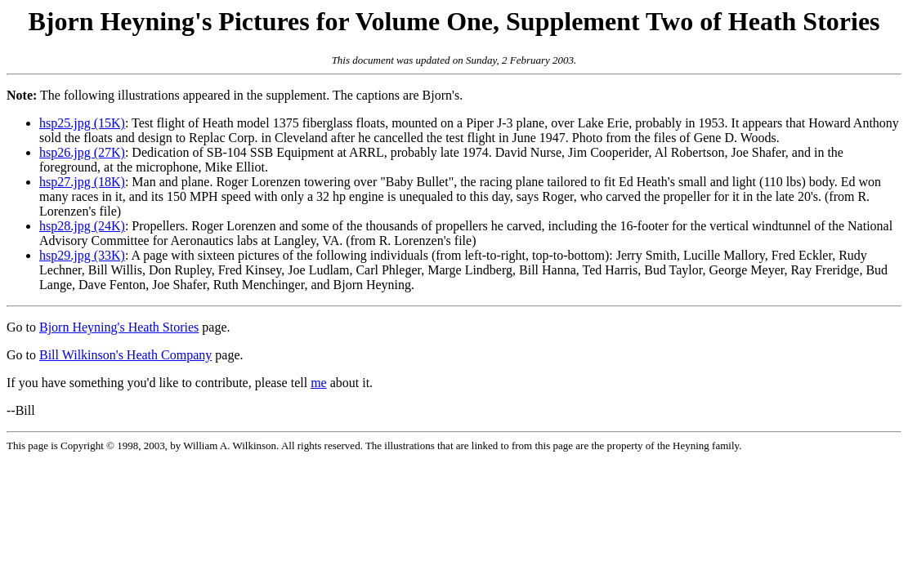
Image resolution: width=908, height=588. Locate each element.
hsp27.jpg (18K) (82, 182)
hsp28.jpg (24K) (82, 226)
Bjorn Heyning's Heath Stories (119, 327)
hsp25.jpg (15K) (82, 123)
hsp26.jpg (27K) (82, 152)
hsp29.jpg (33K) (82, 255)
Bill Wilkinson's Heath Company (125, 355)
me (319, 383)
